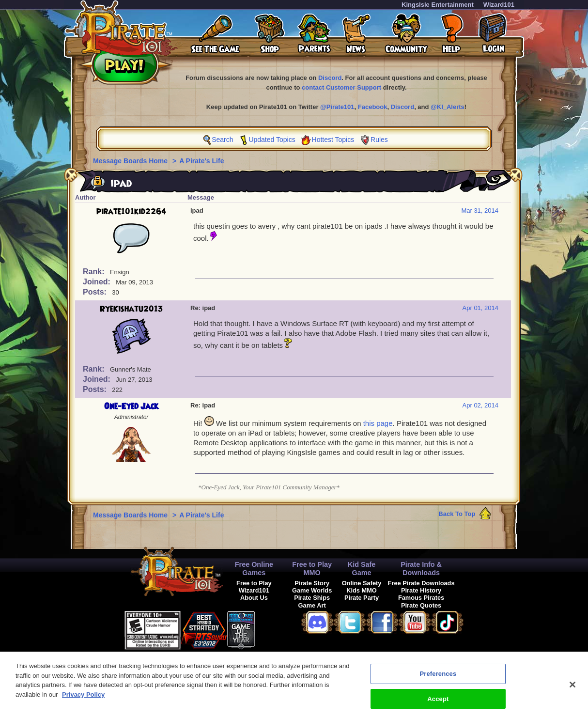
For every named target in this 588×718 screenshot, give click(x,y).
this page (378, 423)
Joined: (98, 282)
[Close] (573, 688)
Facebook (373, 107)
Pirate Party (362, 598)
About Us (254, 598)
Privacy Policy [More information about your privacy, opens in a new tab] (83, 699)
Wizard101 (499, 5)
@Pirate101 (337, 107)
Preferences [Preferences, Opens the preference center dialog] (438, 678)
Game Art (312, 605)
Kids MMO (362, 590)
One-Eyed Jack (131, 406)
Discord (330, 78)
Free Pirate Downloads (421, 583)
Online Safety (362, 583)
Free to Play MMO (312, 569)
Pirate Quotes (421, 605)
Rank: (95, 272)
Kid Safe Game (362, 569)
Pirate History (421, 590)
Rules (379, 140)
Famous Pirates (421, 598)
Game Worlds (312, 590)
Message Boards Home (131, 161)
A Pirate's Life (201, 161)
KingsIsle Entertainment (438, 5)
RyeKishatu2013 (132, 309)
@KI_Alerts (448, 107)
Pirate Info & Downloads (421, 569)
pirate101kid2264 (131, 212)
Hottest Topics (333, 140)
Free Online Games (254, 569)
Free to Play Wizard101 (254, 587)
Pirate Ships (312, 598)
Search (222, 140)
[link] (279, 629)
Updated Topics (272, 140)
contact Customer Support (341, 87)
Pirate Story (312, 583)
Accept (438, 703)
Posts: (96, 292)
